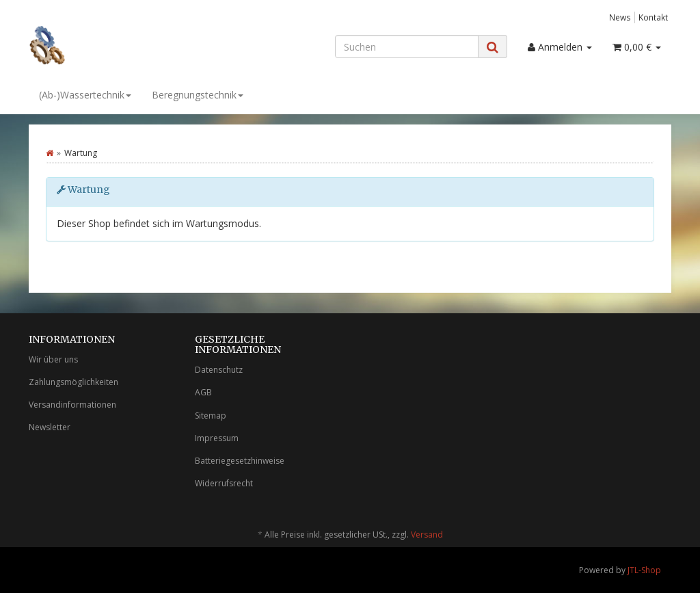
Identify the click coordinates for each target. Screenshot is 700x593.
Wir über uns (53, 359)
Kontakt (653, 17)
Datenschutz (219, 370)
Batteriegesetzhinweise (240, 461)
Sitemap (211, 416)
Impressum (217, 438)
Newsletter (50, 427)
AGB (203, 392)
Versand (427, 535)
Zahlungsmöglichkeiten (73, 382)
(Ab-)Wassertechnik (85, 95)
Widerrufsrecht (224, 483)
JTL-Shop (644, 570)
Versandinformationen (72, 405)
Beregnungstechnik (198, 95)
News (620, 17)
